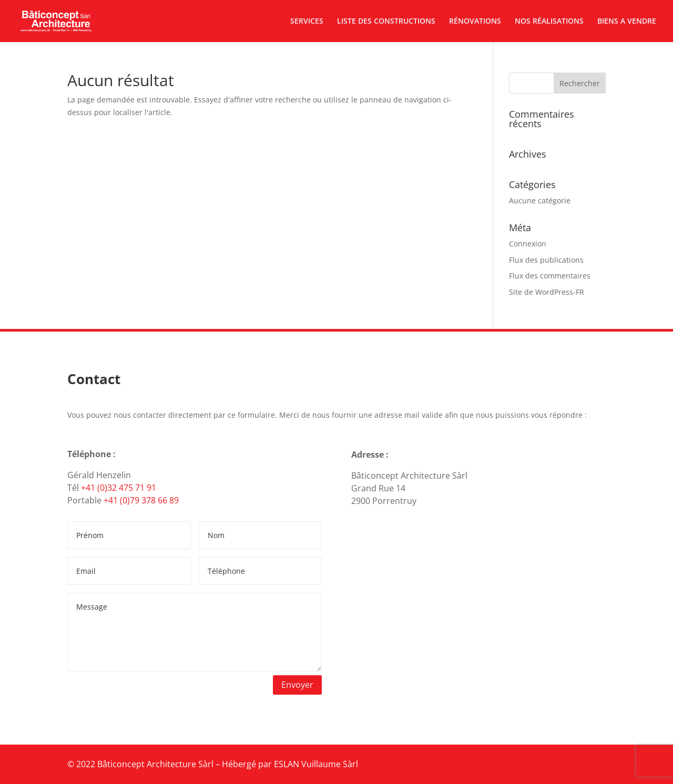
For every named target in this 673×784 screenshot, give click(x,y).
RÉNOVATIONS (475, 22)
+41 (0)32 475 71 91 (119, 488)
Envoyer (297, 685)
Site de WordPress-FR (547, 292)
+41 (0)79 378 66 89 (141, 500)
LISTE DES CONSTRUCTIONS (386, 22)
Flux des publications (546, 260)
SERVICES (307, 22)
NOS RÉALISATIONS (549, 22)
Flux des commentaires (550, 276)
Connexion (528, 244)
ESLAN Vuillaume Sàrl (316, 764)
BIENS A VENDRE (627, 22)
